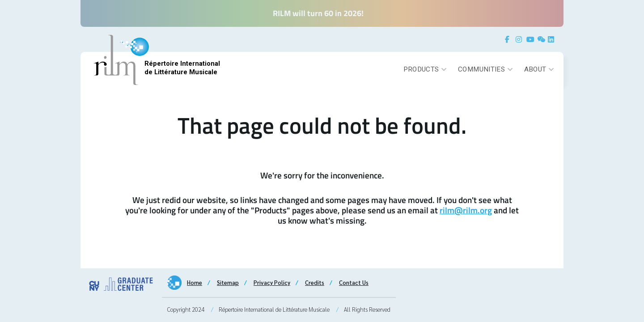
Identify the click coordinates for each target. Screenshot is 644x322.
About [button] (535, 69)
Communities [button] (481, 69)
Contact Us (354, 282)
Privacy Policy (272, 282)
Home (195, 282)
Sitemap (228, 282)
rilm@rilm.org (466, 210)
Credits (315, 282)
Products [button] (421, 69)
